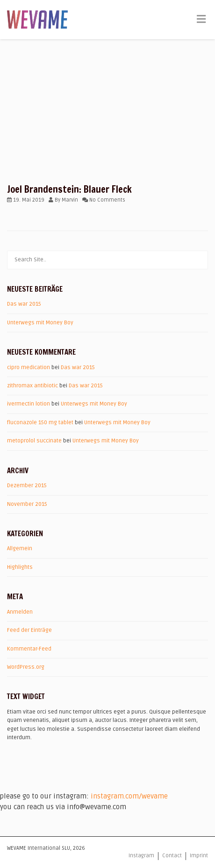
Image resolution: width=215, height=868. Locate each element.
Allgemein (20, 549)
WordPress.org (26, 667)
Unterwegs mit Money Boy (40, 323)
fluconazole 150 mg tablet (40, 423)
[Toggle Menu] (201, 20)
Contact (172, 856)
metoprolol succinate (34, 441)
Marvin (70, 200)
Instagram (141, 856)
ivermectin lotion (29, 404)
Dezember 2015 (27, 486)
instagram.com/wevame (129, 796)
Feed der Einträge (29, 630)
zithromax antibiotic (32, 386)
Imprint (199, 856)
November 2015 (27, 504)
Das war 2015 (24, 304)
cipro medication (29, 367)
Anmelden (20, 612)
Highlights (20, 567)
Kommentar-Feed (29, 649)
